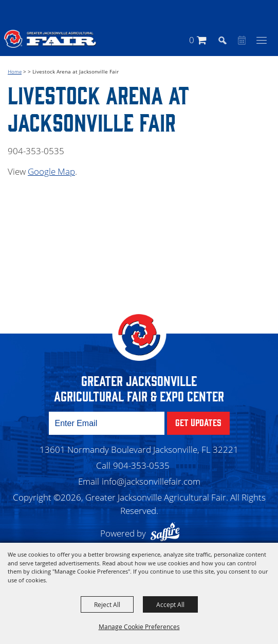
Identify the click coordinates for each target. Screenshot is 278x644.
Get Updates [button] (198, 422)
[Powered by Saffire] (168, 533)
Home (15, 71)
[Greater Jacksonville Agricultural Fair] (50, 39)
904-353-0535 (141, 465)
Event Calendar (241, 41)
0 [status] (192, 40)
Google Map (51, 171)
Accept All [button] (170, 604)
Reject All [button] (107, 604)
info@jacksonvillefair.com (151, 481)
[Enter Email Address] (107, 423)
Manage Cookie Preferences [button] (139, 627)
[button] (227, 40)
